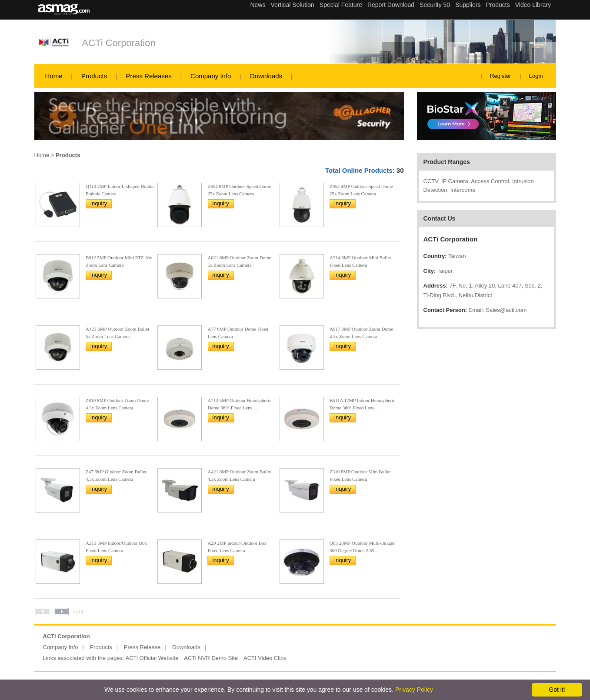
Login (536, 76)
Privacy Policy (414, 690)
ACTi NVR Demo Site (211, 658)
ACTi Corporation (119, 43)
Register (500, 76)
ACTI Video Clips (265, 658)
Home (54, 76)
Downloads (266, 76)
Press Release (142, 647)
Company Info (211, 76)
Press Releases (149, 76)
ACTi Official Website (152, 658)
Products (94, 76)
